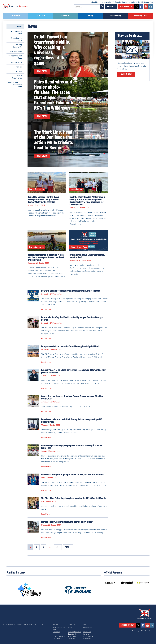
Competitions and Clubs (15, 57)
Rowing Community (17, 46)
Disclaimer (56, 632)
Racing (91, 16)
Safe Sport (41, 16)
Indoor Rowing (115, 16)
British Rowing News (16, 32)
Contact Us (72, 624)
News (19, 27)
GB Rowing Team (140, 16)
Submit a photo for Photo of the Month (15, 84)
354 (58, 547)
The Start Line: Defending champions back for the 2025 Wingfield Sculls (73, 498)
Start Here (16, 16)
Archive (19, 71)
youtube (146, 7)
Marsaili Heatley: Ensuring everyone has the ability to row (67, 522)
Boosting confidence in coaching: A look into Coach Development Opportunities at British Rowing (46, 258)
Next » (68, 547)
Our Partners (87, 627)
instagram (151, 7)
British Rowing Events (16, 39)
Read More (45, 309)
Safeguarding (107, 2)
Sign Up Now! (126, 74)
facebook (141, 7)
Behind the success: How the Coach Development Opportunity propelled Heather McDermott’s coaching (43, 200)
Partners (19, 67)
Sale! (133, 2)
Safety (70, 627)
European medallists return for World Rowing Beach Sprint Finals (70, 347)
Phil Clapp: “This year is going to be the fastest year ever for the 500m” (73, 475)
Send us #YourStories (17, 77)
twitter (137, 7)
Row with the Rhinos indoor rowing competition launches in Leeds (71, 291)
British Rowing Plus (146, 2)
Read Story (42, 71)
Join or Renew (126, 7)
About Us (95, 2)
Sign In (110, 7)
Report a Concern (121, 2)
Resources (66, 16)
